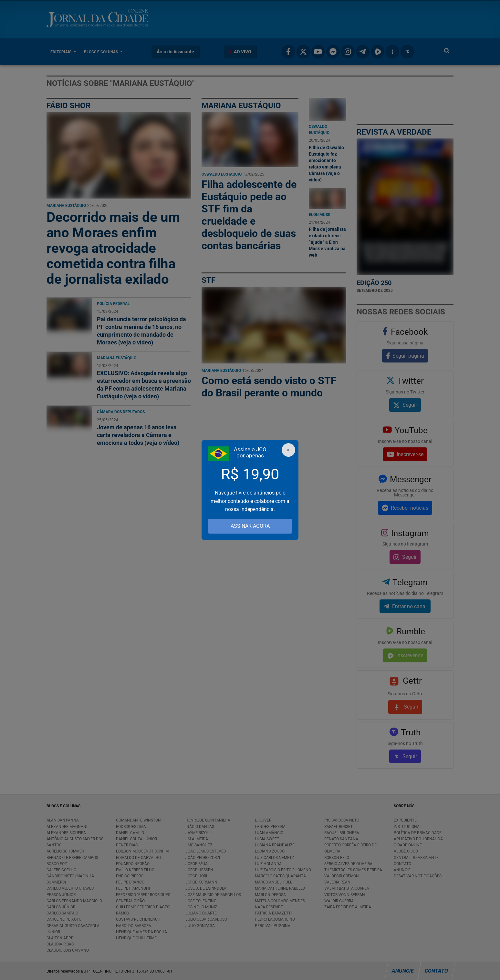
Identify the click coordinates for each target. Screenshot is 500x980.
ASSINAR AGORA (250, 526)
